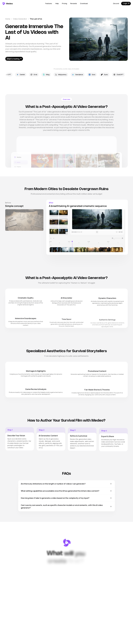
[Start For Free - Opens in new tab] (14, 59)
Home (8, 19)
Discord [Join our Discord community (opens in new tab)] (116, 3)
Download (84, 3)
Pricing (64, 3)
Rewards (74, 3)
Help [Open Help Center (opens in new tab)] (57, 3)
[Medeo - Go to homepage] (8, 4)
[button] (49, 4)
